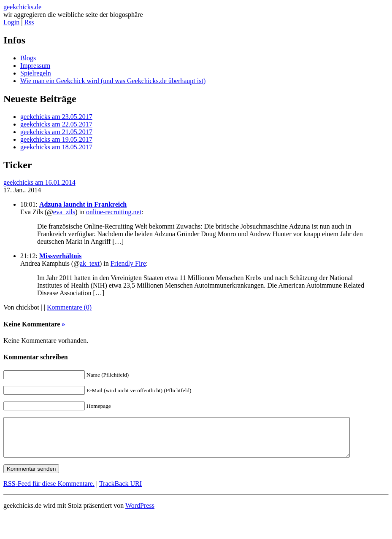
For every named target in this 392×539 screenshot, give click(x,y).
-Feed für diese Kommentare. (49, 491)
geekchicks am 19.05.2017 (56, 139)
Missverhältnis (60, 256)
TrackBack (120, 491)
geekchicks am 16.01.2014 (39, 182)
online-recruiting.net (114, 212)
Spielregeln (36, 73)
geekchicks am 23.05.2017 (56, 117)
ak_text (90, 263)
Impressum (35, 66)
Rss (29, 22)
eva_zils (64, 212)
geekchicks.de (22, 7)
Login (11, 22)
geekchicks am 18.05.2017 (56, 147)
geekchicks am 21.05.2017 (56, 132)
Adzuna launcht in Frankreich (83, 204)
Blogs (28, 58)
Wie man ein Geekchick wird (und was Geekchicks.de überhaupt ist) (113, 81)
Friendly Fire (128, 263)
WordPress (140, 513)
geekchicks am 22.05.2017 (56, 124)
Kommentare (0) (69, 307)
